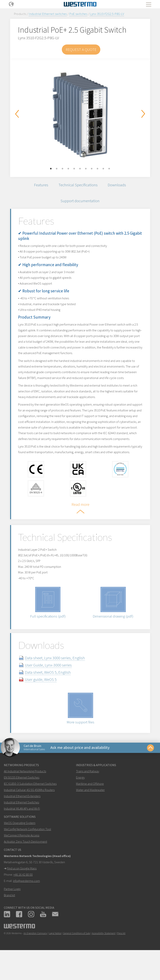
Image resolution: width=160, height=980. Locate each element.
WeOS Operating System (20, 848)
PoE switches (78, 14)
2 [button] (57, 169)
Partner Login (12, 915)
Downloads (118, 185)
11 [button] (109, 169)
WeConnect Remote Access (22, 861)
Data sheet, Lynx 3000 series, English (59, 683)
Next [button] (143, 114)
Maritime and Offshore (90, 809)
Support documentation (80, 201)
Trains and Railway (88, 797)
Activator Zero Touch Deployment (25, 867)
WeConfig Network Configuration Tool (28, 855)
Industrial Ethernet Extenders (22, 822)
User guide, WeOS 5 (44, 704)
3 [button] (63, 169)
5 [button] (74, 169)
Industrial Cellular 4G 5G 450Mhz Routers (29, 815)
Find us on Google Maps (22, 894)
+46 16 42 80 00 (23, 900)
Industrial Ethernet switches (48, 14)
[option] (80, 115)
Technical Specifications (78, 185)
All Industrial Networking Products (25, 797)
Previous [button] (17, 114)
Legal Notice (55, 959)
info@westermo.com (26, 906)
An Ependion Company (35, 959)
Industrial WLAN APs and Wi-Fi (22, 834)
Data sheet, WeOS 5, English (52, 697)
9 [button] (98, 169)
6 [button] (80, 169)
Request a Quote (81, 49)
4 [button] (68, 169)
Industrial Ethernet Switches (21, 828)
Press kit (121, 959)
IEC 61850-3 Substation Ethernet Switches (30, 809)
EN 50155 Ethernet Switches (22, 803)
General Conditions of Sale (77, 959)
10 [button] (103, 169)
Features (40, 185)
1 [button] (51, 169)
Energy (80, 803)
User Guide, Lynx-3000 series (52, 690)
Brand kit (9, 921)
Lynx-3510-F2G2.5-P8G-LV (107, 14)
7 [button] (86, 169)
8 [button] (92, 169)
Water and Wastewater (90, 815)
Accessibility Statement (104, 959)
